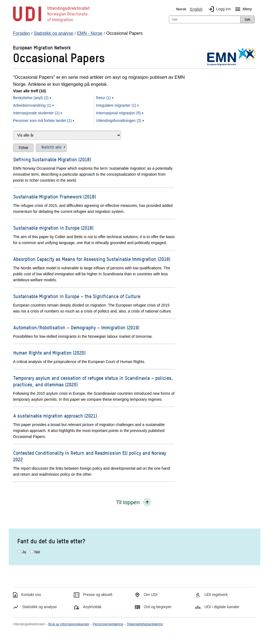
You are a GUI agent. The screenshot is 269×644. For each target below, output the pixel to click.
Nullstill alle (51, 147)
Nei (37, 552)
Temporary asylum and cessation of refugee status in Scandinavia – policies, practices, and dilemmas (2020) (93, 381)
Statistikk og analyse (40, 607)
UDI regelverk (216, 595)
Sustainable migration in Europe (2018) (53, 228)
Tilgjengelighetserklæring (145, 624)
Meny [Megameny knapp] (242, 9)
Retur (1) (103, 98)
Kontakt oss (31, 595)
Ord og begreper (158, 607)
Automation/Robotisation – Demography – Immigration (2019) (76, 327)
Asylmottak (92, 607)
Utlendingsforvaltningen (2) (118, 121)
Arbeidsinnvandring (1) (32, 105)
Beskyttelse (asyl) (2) (31, 98)
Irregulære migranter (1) (116, 105)
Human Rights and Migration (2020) (49, 353)
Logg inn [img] (219, 9)
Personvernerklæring (108, 624)
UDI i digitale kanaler (222, 607)
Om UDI (151, 595)
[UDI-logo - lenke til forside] (51, 22)
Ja (24, 552)
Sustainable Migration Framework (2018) (55, 196)
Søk (247, 20)
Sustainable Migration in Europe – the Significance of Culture (77, 296)
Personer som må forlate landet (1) (42, 121)
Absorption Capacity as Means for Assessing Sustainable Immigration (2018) (92, 259)
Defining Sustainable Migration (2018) (52, 159)
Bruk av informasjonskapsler (69, 624)
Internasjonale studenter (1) (36, 113)
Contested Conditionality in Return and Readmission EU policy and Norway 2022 (90, 456)
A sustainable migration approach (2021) (55, 416)
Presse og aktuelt (98, 595)
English (196, 9)
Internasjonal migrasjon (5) (118, 113)
